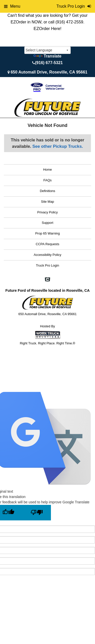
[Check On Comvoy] (48, 280)
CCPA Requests (48, 244)
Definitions (48, 191)
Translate (47, 56)
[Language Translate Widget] (48, 50)
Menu (12, 6)
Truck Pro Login (48, 265)
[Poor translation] (37, 513)
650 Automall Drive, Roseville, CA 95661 (49, 72)
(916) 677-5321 (49, 63)
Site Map (48, 202)
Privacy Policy (48, 212)
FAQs (48, 180)
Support (48, 223)
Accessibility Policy (48, 255)
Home (48, 170)
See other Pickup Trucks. (58, 146)
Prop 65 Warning (48, 233)
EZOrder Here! (47, 29)
